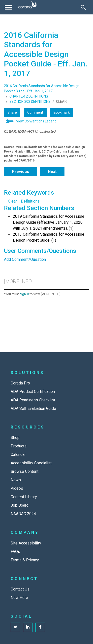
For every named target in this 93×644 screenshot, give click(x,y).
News (16, 480)
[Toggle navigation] (8, 7)
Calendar (18, 455)
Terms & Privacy (25, 560)
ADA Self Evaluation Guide (33, 408)
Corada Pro (20, 383)
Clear (12, 201)
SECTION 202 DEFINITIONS (30, 102)
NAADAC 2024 (23, 514)
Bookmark (62, 112)
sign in (24, 294)
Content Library (24, 497)
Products (19, 446)
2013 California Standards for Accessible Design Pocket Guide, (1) (49, 237)
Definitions (30, 201)
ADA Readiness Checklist (33, 400)
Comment (35, 112)
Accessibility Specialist (31, 463)
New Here (19, 598)
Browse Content (25, 471)
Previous (20, 172)
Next (52, 172)
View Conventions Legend (36, 121)
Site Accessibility (26, 543)
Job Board (20, 505)
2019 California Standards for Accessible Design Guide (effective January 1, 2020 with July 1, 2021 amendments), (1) (49, 222)
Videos (17, 488)
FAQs (15, 552)
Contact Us (20, 589)
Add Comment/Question (25, 259)
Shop (15, 438)
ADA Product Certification (33, 392)
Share (12, 112)
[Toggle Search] (83, 7)
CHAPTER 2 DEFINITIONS (29, 96)
